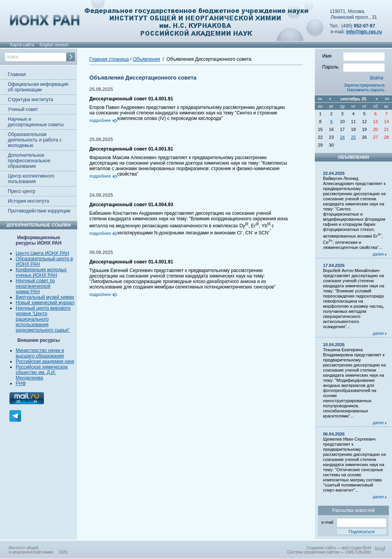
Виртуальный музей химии (45, 297)
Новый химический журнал (45, 303)
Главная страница (109, 59)
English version (54, 45)
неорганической (33, 286)
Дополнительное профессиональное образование (29, 161)
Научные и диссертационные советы (36, 122)
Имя (353, 56)
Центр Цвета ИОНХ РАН (42, 253)
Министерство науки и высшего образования (40, 353)
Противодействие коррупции (39, 211)
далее (380, 254)
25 (353, 137)
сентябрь (350, 99)
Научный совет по (35, 281)
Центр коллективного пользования (31, 179)
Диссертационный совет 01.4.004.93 (131, 205)
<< (320, 99)
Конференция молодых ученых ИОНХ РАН (41, 272)
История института (28, 201)
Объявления (146, 59)
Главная (17, 74)
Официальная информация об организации (38, 87)
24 (342, 137)
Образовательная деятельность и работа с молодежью (35, 140)
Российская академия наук (45, 361)
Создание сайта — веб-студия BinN (339, 548)
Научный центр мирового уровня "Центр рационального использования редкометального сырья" (43, 319)
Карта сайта (22, 45)
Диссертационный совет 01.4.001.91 (131, 99)
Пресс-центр (22, 191)
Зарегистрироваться (364, 85)
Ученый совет (23, 109)
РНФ (21, 383)
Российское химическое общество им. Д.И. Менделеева (42, 372)
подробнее (100, 120)
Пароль (353, 67)
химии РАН (28, 292)
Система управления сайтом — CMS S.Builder (329, 552)
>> (387, 99)
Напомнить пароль (366, 90)
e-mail (354, 522)
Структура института (30, 100)
